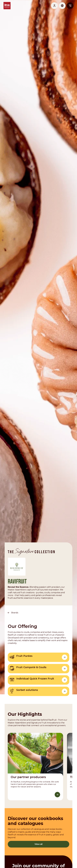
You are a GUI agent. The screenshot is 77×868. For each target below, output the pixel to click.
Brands (14, 629)
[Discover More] (58, 817)
